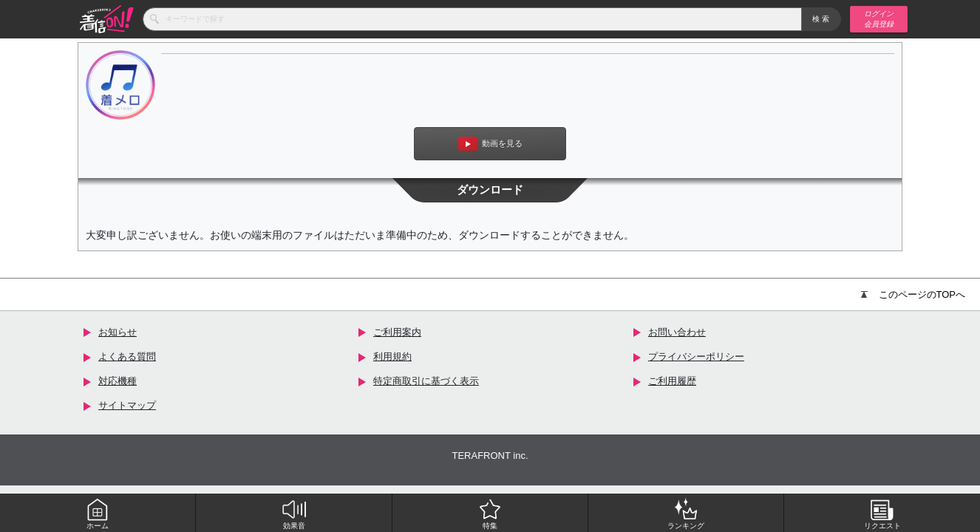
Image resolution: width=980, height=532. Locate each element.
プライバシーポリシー (696, 357)
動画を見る (490, 144)
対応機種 (118, 381)
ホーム (98, 514)
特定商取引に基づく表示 (426, 381)
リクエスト (882, 514)
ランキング (686, 514)
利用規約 (392, 357)
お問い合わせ (677, 332)
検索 (821, 19)
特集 (490, 514)
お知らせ (118, 332)
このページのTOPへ (913, 294)
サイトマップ (127, 405)
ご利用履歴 (672, 381)
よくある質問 (127, 357)
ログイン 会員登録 (879, 19)
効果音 (294, 514)
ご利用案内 (397, 332)
